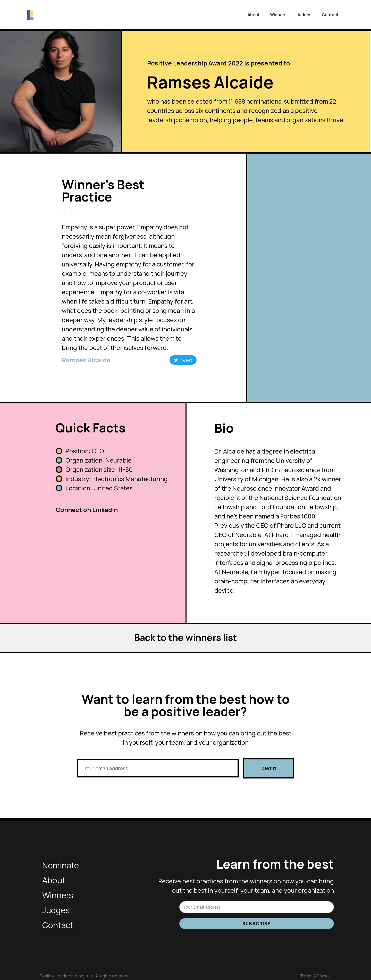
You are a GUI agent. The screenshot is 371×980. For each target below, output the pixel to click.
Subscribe (256, 923)
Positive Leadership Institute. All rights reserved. (85, 975)
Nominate (61, 865)
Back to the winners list (185, 637)
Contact (330, 15)
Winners (278, 15)
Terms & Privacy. (316, 975)
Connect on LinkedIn (87, 509)
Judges (304, 15)
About (254, 15)
